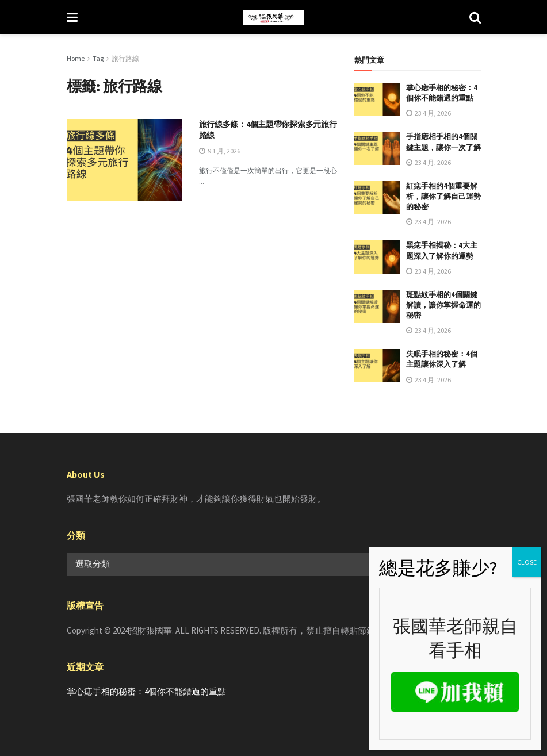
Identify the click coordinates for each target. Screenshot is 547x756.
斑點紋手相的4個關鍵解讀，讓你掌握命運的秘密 (443, 305)
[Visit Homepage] (273, 17)
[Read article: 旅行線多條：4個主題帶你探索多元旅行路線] (124, 160)
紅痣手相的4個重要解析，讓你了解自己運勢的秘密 (443, 196)
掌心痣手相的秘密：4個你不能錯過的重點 (442, 93)
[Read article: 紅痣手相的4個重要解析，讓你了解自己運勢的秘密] (377, 197)
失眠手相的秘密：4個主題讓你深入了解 (442, 359)
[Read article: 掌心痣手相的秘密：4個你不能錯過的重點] (377, 99)
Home (76, 58)
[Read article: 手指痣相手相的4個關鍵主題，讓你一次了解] (377, 148)
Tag (98, 58)
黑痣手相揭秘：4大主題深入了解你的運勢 (442, 250)
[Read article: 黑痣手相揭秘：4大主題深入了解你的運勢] (377, 257)
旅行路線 (125, 58)
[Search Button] (475, 17)
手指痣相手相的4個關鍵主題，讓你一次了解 (443, 142)
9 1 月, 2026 (220, 151)
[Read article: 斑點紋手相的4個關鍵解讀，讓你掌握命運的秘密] (377, 306)
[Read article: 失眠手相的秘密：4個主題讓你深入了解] (377, 365)
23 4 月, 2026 (429, 113)
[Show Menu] (72, 17)
